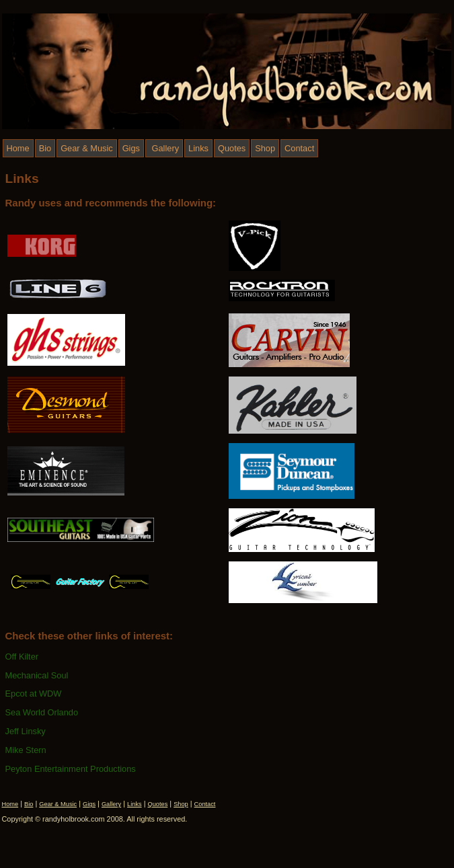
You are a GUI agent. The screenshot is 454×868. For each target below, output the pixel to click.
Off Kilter (22, 657)
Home (18, 148)
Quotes (232, 148)
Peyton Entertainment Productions (71, 769)
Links (198, 148)
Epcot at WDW (34, 694)
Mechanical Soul (37, 675)
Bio (45, 148)
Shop (265, 148)
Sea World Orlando (42, 712)
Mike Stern (26, 750)
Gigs (131, 148)
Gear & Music (87, 148)
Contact (299, 148)
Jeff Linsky (26, 731)
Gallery (164, 148)
